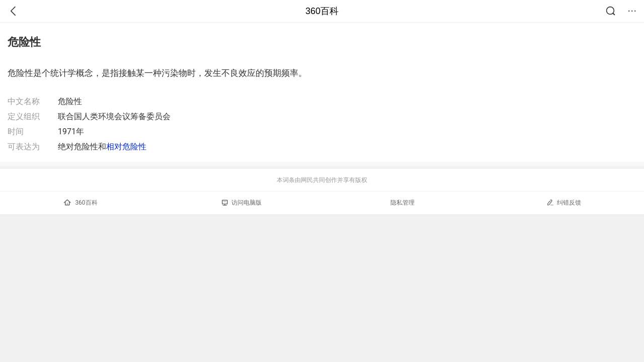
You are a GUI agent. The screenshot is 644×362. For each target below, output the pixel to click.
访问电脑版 (242, 203)
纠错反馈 (564, 202)
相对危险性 (126, 147)
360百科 (322, 11)
